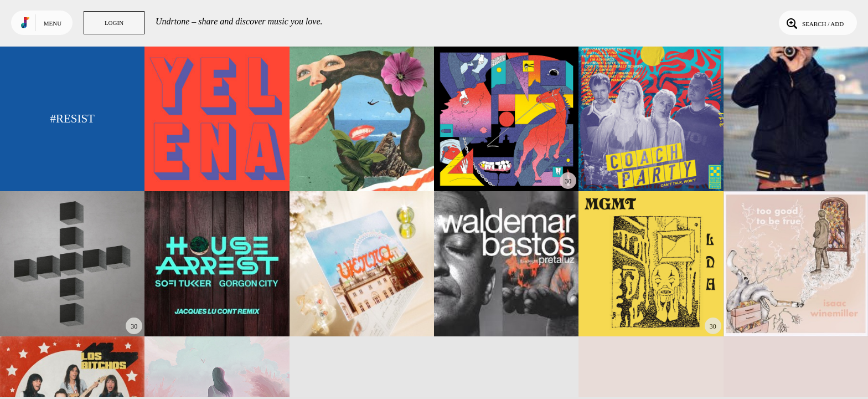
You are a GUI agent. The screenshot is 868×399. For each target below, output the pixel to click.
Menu (53, 23)
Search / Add (814, 23)
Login (114, 23)
